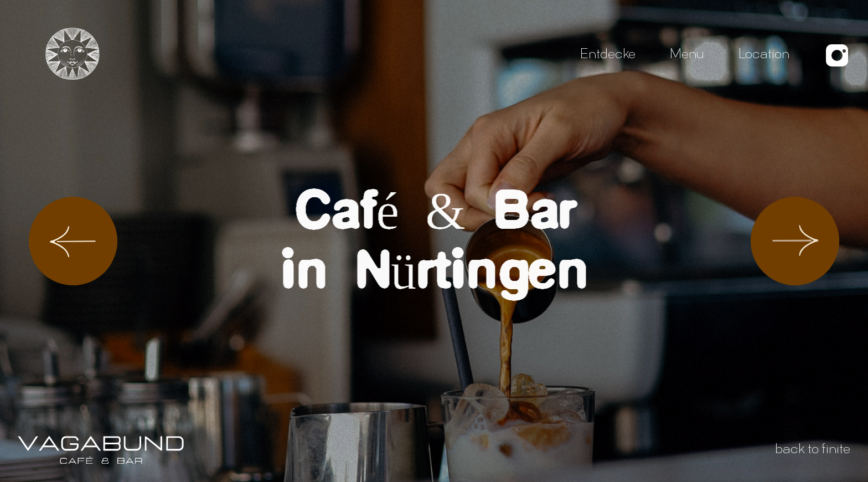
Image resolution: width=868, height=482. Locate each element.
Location (764, 55)
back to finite (813, 450)
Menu (687, 55)
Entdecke (608, 55)
